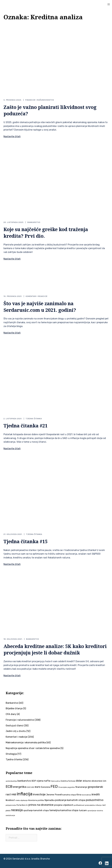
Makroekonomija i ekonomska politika (26, 743)
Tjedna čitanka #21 (26, 426)
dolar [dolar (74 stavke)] (79, 781)
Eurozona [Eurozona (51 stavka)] (45, 787)
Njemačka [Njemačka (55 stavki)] (50, 800)
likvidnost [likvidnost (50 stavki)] (10, 800)
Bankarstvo (34, 222)
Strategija (11, 754)
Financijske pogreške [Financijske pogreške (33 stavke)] (67, 787)
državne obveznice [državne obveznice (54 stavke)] (92, 781)
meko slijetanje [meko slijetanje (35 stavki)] (22, 800)
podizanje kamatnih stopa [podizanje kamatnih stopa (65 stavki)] (70, 800)
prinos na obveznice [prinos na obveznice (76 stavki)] (41, 805)
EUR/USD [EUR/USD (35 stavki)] (30, 787)
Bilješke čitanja (14, 708)
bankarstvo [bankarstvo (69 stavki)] (24, 781)
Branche (45, 859)
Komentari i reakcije (37, 296)
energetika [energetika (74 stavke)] (19, 787)
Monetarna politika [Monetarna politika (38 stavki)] (36, 800)
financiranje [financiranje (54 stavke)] (81, 787)
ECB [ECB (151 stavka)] (9, 787)
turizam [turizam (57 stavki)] (83, 810)
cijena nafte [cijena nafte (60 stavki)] (43, 781)
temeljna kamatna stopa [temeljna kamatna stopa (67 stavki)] (64, 810)
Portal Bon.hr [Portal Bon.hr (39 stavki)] (22, 805)
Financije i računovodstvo (40, 100)
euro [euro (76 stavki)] (38, 787)
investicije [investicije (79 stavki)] (39, 794)
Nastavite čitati (12, 136)
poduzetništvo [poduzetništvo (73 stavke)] (95, 800)
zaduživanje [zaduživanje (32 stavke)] (10, 815)
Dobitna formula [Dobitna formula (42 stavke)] (68, 781)
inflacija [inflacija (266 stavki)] (25, 794)
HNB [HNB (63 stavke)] (14, 794)
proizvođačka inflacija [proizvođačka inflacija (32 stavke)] (93, 805)
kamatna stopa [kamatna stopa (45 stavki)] (69, 795)
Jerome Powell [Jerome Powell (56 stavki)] (54, 795)
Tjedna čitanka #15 (26, 541)
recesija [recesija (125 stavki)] (17, 810)
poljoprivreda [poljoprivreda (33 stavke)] (11, 805)
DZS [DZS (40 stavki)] (104, 781)
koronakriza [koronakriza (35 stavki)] (86, 795)
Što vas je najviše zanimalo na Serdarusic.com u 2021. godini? (40, 307)
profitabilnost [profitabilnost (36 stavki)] (79, 805)
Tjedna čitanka (34, 419)
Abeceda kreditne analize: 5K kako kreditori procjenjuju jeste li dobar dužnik (55, 649)
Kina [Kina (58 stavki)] (79, 795)
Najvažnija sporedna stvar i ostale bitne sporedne (33, 748)
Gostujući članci (15, 726)
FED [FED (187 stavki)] (54, 787)
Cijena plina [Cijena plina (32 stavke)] (55, 781)
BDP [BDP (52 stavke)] (34, 781)
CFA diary (11, 714)
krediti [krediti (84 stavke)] (96, 794)
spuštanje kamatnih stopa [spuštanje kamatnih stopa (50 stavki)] (36, 810)
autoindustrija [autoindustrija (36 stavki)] (11, 781)
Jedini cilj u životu (16, 731)
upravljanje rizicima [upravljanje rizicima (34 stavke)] (95, 811)
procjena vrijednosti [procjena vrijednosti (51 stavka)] (64, 805)
